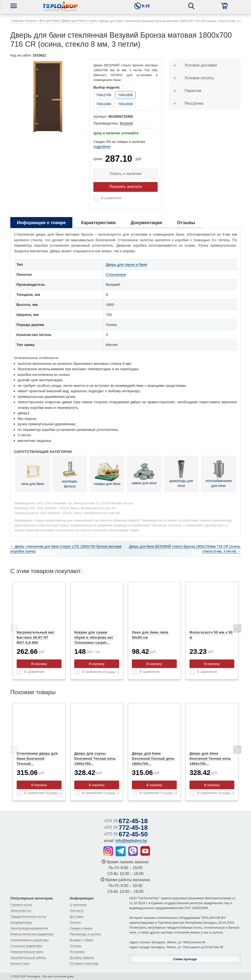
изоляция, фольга (70, 474)
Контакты (77, 911)
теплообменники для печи (218, 474)
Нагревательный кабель (28, 958)
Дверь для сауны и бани (127, 264)
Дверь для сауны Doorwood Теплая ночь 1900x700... (95, 759)
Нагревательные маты (27, 952)
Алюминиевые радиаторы (30, 940)
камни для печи (144, 474)
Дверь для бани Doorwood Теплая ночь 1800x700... (210, 759)
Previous (14, 629)
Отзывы (76, 946)
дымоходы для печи (181, 474)
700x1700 (104, 95)
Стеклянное (116, 274)
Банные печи (20, 963)
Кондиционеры (21, 922)
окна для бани (33, 474)
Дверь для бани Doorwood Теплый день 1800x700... (153, 759)
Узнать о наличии (125, 174)
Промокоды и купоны (85, 934)
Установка (77, 952)
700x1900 (104, 104)
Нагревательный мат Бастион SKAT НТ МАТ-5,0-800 (36, 637)
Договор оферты (82, 958)
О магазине (78, 905)
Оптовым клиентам (84, 963)
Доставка (77, 917)
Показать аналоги (125, 187)
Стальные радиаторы (26, 946)
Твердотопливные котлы (28, 917)
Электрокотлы (21, 911)
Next (237, 629)
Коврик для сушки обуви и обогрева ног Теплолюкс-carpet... (94, 637)
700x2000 (125, 104)
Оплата (75, 922)
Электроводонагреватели (29, 928)
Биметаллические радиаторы (32, 934)
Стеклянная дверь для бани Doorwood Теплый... (37, 759)
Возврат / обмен (82, 940)
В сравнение (111, 198)
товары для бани (107, 474)
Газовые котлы (21, 905)
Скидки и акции (81, 928)
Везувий (126, 123)
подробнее (102, 147)
